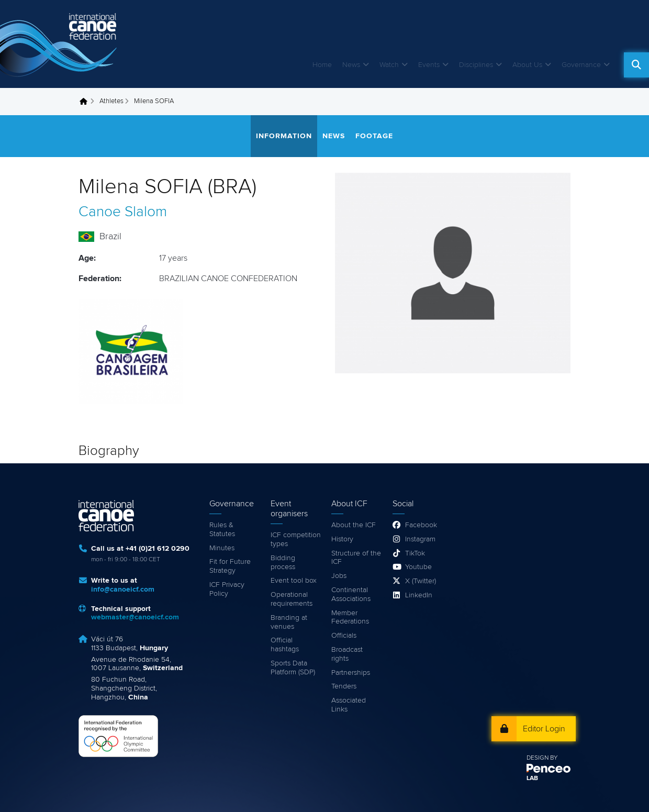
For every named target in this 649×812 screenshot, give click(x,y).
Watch (389, 65)
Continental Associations (351, 594)
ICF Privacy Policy (227, 589)
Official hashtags (285, 645)
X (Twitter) (421, 581)
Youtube (418, 567)
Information (284, 136)
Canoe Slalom (123, 212)
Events (429, 65)
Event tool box (294, 581)
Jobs (339, 576)
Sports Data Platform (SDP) (293, 668)
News (351, 65)
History (342, 539)
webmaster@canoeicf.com (135, 617)
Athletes (111, 101)
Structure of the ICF (356, 558)
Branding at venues (289, 622)
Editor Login (544, 729)
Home (322, 65)
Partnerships (351, 673)
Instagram (420, 539)
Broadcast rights (347, 654)
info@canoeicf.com (123, 589)
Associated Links (349, 705)
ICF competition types (296, 540)
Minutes (222, 548)
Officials (344, 636)
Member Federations (350, 618)
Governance (581, 65)
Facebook (421, 525)
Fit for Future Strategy (230, 566)
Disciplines (476, 65)
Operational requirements (292, 599)
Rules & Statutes (222, 530)
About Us (527, 65)
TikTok (415, 553)
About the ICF (354, 525)
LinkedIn (419, 595)
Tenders (344, 686)
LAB (532, 778)
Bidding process (283, 563)
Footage (374, 136)
